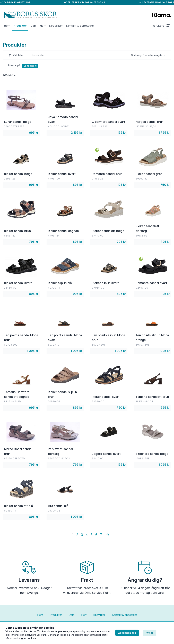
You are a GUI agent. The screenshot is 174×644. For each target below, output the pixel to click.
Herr (43, 26)
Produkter (20, 26)
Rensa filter (38, 55)
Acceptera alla (127, 633)
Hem (7, 26)
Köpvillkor (56, 26)
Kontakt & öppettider (80, 26)
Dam (33, 26)
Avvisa (150, 633)
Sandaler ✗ (30, 66)
